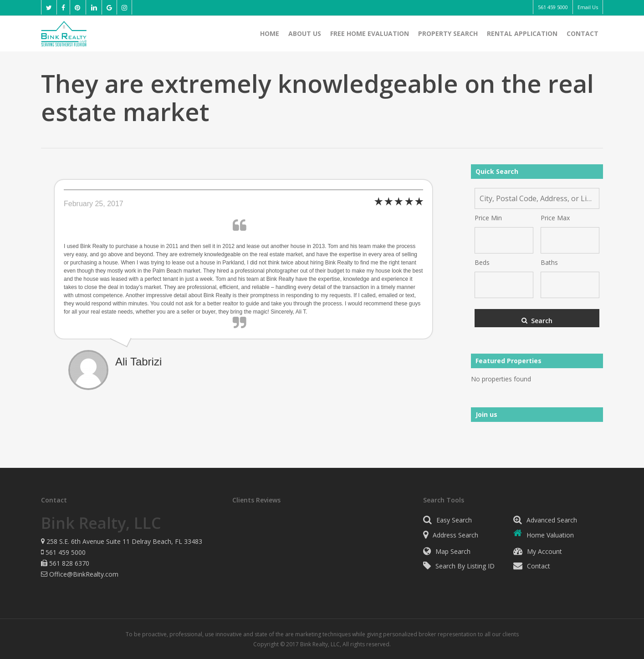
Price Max (555, 218)
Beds (482, 262)
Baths (549, 262)
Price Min (488, 218)
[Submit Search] (537, 318)
